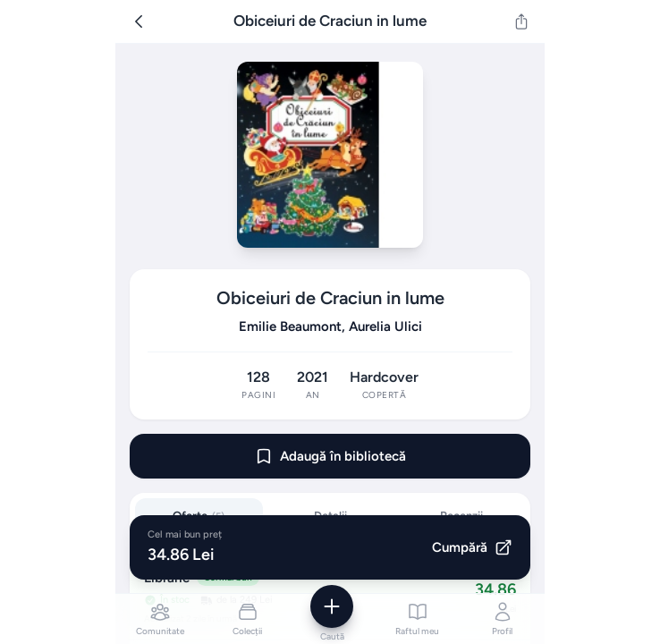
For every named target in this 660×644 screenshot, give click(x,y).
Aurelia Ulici (385, 326)
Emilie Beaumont (290, 326)
